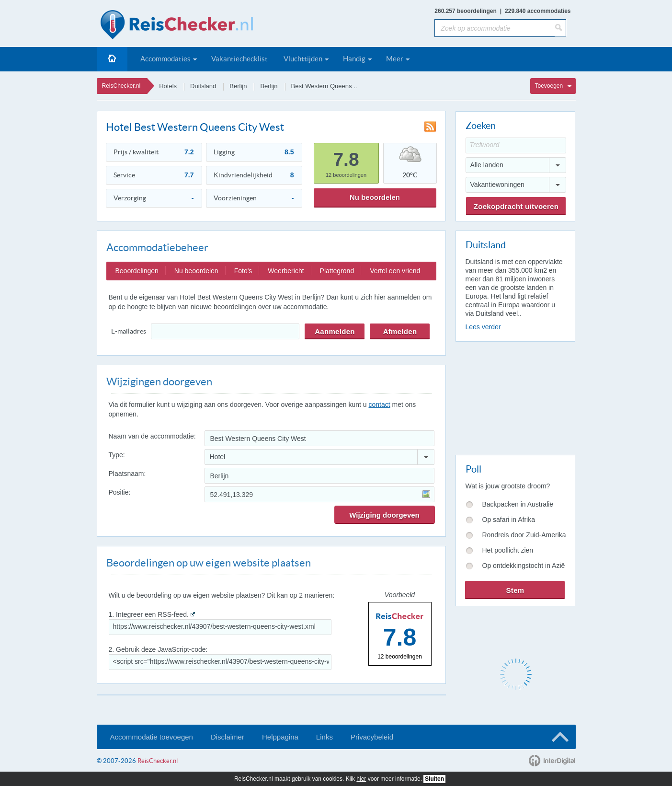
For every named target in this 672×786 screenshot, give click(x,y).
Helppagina (280, 737)
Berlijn (238, 86)
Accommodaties (165, 59)
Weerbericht (286, 271)
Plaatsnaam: (127, 474)
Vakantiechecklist (239, 59)
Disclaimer (228, 737)
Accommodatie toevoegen (152, 737)
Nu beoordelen (375, 197)
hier (361, 779)
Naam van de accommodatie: (152, 436)
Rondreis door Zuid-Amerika (524, 535)
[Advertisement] (515, 396)
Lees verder (483, 327)
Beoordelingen (137, 271)
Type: (117, 455)
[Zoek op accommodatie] (495, 28)
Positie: (120, 492)
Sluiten (434, 779)
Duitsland (203, 86)
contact (379, 405)
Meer (395, 59)
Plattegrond (337, 271)
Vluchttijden (303, 59)
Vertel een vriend (395, 271)
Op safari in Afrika (509, 520)
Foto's (243, 271)
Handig (354, 59)
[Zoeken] (560, 28)
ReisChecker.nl (121, 86)
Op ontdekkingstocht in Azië (524, 566)
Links (325, 737)
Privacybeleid (372, 737)
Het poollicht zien (508, 550)
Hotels (168, 86)
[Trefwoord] (516, 145)
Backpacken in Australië (518, 504)
